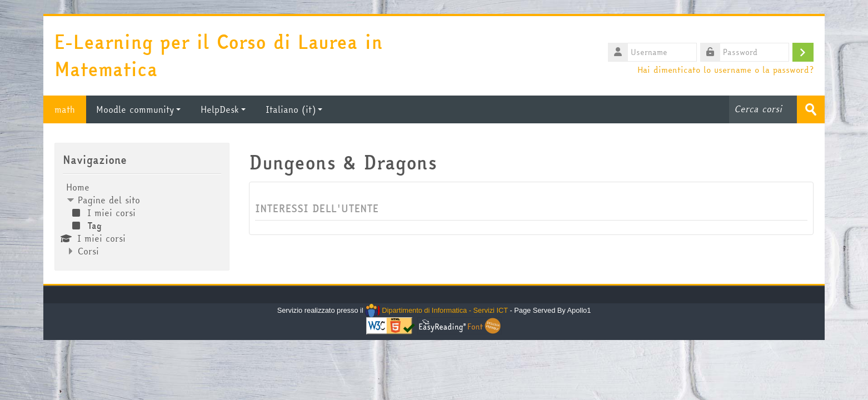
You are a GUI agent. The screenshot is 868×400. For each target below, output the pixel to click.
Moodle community (138, 109)
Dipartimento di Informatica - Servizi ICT (437, 310)
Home (78, 187)
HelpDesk (223, 109)
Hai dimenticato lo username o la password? (725, 69)
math (65, 109)
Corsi (88, 251)
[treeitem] (142, 219)
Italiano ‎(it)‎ (294, 109)
